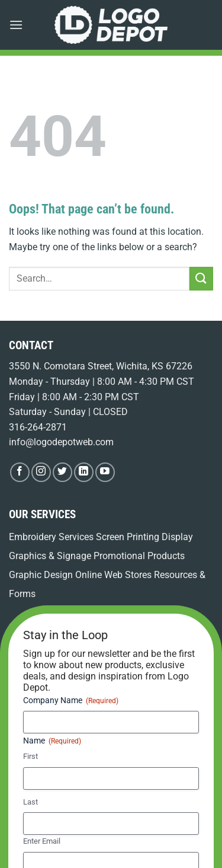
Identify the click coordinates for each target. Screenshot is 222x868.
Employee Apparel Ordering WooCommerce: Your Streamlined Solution (91, 694)
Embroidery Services (51, 537)
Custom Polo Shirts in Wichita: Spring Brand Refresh (97, 739)
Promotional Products (139, 556)
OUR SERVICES (42, 514)
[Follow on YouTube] (105, 472)
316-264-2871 (38, 427)
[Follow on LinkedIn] (84, 472)
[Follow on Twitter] (62, 472)
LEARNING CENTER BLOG (65, 628)
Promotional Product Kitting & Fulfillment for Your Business (109, 649)
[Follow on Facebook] (20, 472)
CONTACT (31, 345)
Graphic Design (41, 575)
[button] (16, 25)
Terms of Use (120, 816)
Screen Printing (128, 537)
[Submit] (201, 278)
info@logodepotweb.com (61, 442)
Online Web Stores (113, 575)
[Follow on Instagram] (41, 472)
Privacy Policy (175, 816)
